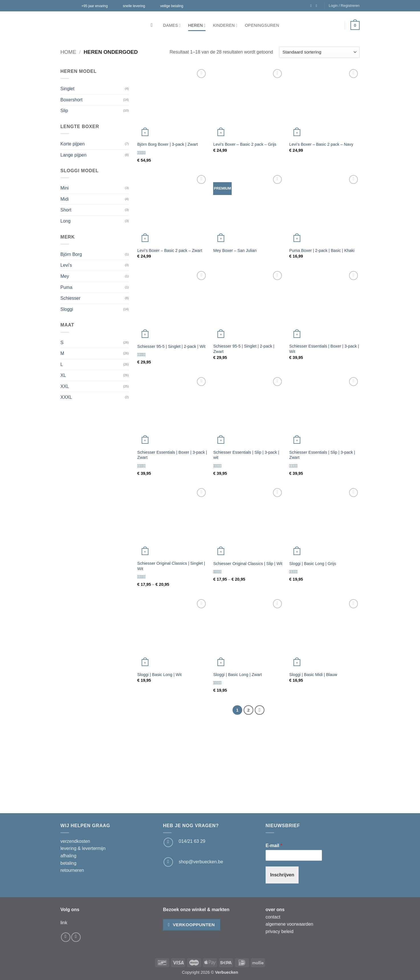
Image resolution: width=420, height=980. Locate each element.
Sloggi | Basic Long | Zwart (237, 675)
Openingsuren (262, 25)
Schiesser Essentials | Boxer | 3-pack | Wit (324, 349)
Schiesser (70, 298)
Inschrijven (282, 875)
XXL (65, 386)
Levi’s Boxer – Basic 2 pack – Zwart (170, 250)
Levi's (66, 265)
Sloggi (67, 309)
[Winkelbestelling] (319, 52)
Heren (197, 25)
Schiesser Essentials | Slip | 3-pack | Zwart (322, 455)
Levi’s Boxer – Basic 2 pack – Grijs (245, 144)
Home (68, 52)
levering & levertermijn (83, 848)
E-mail (274, 846)
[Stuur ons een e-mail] (168, 862)
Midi (65, 199)
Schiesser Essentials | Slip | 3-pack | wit (246, 455)
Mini (65, 188)
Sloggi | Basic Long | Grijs (313, 564)
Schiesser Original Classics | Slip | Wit (248, 564)
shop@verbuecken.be (201, 862)
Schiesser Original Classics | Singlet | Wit (171, 566)
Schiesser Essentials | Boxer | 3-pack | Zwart (172, 455)
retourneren (72, 870)
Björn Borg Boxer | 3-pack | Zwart (168, 144)
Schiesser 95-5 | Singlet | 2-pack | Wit (171, 346)
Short (66, 210)
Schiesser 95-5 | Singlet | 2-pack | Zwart (244, 349)
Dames (172, 25)
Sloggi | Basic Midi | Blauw (313, 675)
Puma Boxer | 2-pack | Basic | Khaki (322, 250)
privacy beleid (280, 931)
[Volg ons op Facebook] (312, 6)
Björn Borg (71, 254)
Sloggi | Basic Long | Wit (159, 675)
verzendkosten (75, 841)
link (64, 923)
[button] (344, 6)
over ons (275, 910)
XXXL (66, 397)
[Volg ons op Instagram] (317, 6)
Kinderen (225, 25)
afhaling (68, 856)
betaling (68, 863)
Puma (66, 287)
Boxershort (71, 100)
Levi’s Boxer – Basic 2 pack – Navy (321, 144)
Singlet (67, 89)
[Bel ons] (168, 842)
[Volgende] (260, 710)
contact (273, 917)
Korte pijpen (73, 144)
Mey (65, 276)
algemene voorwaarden (289, 924)
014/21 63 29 (192, 841)
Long (66, 221)
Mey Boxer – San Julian (235, 250)
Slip (64, 111)
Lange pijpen (74, 155)
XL (63, 375)
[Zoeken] (153, 25)
